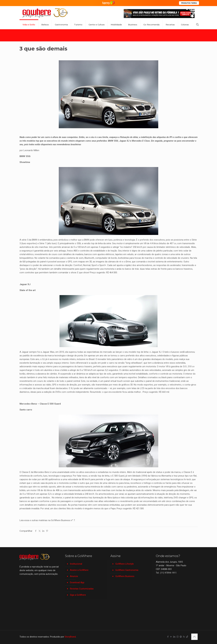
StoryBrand (70, 637)
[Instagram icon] (178, 637)
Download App (77, 582)
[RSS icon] (184, 637)
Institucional (76, 564)
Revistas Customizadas (82, 589)
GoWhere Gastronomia (127, 570)
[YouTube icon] (171, 637)
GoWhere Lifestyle (125, 564)
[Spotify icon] (181, 637)
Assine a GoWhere (79, 570)
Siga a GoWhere (78, 595)
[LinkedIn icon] (174, 637)
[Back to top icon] (194, 637)
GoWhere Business (125, 576)
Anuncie (74, 576)
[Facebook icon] (168, 637)
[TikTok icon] (187, 637)
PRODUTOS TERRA (189, 3)
